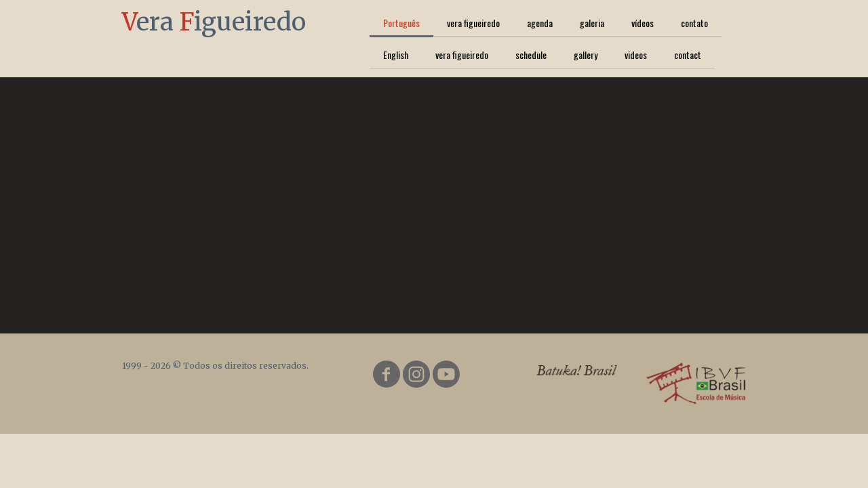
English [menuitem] (396, 55)
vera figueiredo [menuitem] (473, 23)
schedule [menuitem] (531, 55)
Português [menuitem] (401, 23)
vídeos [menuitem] (643, 23)
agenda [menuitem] (540, 23)
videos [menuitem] (636, 55)
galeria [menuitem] (592, 23)
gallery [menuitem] (586, 55)
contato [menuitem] (694, 23)
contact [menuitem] (688, 55)
